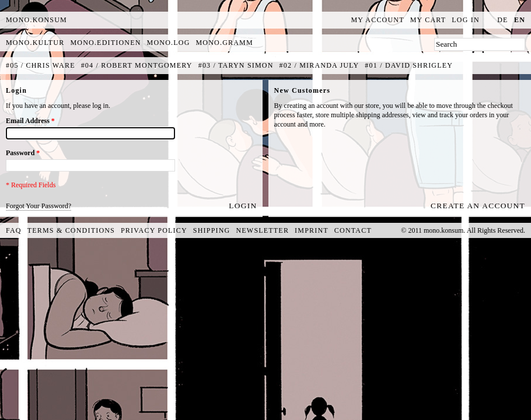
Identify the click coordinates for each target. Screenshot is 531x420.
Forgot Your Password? (39, 206)
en (520, 20)
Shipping (212, 230)
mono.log (169, 43)
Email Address (30, 121)
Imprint (312, 230)
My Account (378, 20)
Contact (353, 230)
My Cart (428, 20)
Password (23, 153)
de (502, 20)
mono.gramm (225, 43)
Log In (466, 20)
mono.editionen (105, 43)
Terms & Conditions (71, 230)
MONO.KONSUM (36, 20)
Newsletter (262, 230)
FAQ (14, 230)
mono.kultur (35, 43)
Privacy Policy (154, 230)
